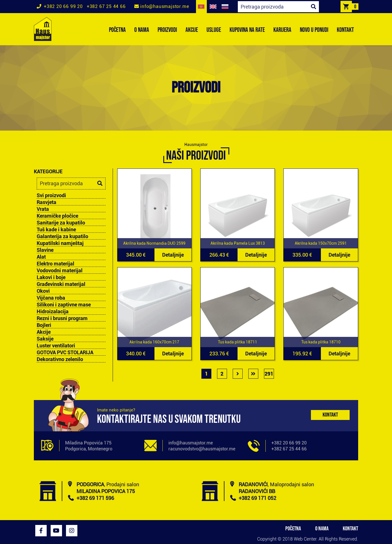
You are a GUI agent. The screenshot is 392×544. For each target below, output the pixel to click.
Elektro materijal (55, 264)
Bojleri (44, 325)
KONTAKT (345, 30)
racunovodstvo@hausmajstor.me (202, 449)
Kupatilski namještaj (60, 243)
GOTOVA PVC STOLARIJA (65, 353)
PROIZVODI (167, 30)
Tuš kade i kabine (56, 230)
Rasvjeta (47, 202)
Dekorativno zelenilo (60, 359)
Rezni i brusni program (62, 318)
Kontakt (330, 415)
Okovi (43, 291)
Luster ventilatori (56, 346)
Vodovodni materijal (60, 271)
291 (269, 374)
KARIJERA (282, 30)
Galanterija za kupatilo (62, 236)
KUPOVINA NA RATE (247, 30)
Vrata (43, 209)
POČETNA (117, 30)
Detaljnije (173, 255)
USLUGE (214, 30)
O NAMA (142, 30)
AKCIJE (192, 30)
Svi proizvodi (51, 195)
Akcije (44, 332)
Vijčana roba (51, 298)
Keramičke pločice (57, 216)
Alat (41, 257)
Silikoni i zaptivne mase (64, 305)
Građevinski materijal (61, 284)
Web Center (305, 539)
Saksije (45, 339)
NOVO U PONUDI (314, 30)
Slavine (45, 250)
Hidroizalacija (53, 312)
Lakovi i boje (51, 277)
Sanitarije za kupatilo (61, 223)
